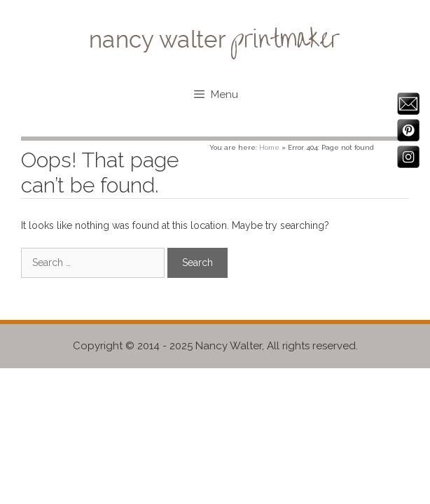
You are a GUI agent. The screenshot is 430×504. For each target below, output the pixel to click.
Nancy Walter (229, 346)
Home (269, 147)
